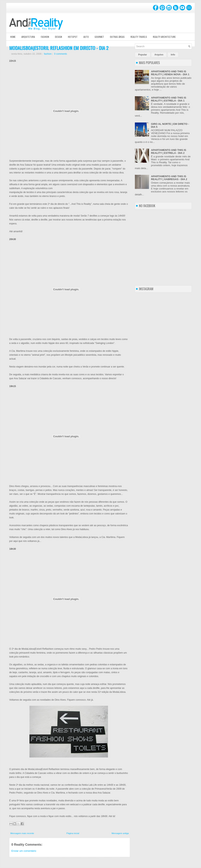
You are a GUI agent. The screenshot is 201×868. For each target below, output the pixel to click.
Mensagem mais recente (22, 833)
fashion (48, 54)
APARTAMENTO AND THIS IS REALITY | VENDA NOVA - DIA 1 (170, 73)
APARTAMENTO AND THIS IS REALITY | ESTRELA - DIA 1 (169, 99)
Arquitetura (28, 37)
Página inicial (73, 833)
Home (13, 37)
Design (58, 37)
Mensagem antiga (120, 833)
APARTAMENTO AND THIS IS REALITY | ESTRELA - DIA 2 (169, 151)
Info (173, 55)
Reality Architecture (164, 37)
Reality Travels (139, 37)
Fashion (45, 37)
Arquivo (159, 55)
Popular (143, 55)
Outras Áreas (117, 37)
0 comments (61, 54)
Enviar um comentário (24, 851)
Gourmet (99, 37)
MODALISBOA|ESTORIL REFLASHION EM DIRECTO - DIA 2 (59, 48)
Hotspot (73, 37)
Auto (86, 37)
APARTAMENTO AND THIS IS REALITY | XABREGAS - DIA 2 (169, 178)
